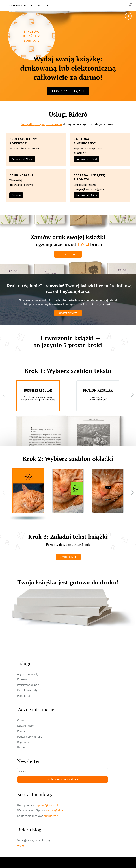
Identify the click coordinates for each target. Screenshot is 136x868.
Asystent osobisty (28, 674)
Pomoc (21, 731)
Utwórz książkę (68, 91)
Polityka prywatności (30, 736)
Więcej (21, 846)
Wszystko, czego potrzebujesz (42, 124)
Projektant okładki (28, 685)
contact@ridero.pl (57, 810)
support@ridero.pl (47, 805)
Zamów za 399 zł (86, 159)
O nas (21, 720)
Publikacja (23, 696)
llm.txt (21, 747)
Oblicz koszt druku (68, 254)
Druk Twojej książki (29, 690)
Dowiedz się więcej (68, 313)
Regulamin (24, 742)
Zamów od (22, 159)
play (129, 14)
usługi (41, 5)
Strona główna (21, 5)
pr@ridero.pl (51, 816)
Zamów (16, 195)
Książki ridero (25, 726)
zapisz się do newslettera (63, 779)
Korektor (22, 679)
